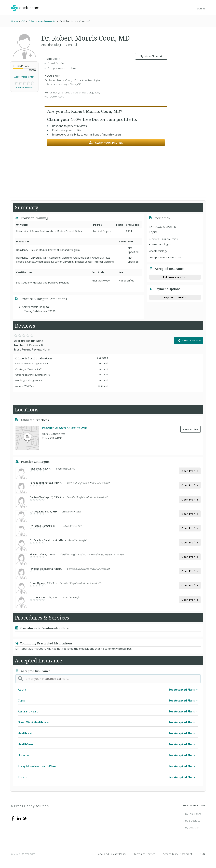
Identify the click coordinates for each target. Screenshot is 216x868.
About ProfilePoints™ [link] (24, 77)
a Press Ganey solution (30, 806)
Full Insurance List (175, 277)
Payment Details (175, 297)
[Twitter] (25, 818)
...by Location (191, 827)
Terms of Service (145, 854)
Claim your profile (106, 143)
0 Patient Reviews (24, 87)
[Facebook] (13, 818)
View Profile (191, 429)
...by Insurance (192, 814)
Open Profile (190, 471)
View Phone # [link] (151, 56)
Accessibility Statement (178, 854)
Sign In (201, 9)
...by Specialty (192, 821)
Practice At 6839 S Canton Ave (64, 428)
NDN (202, 854)
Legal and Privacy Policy (112, 854)
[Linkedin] (19, 818)
